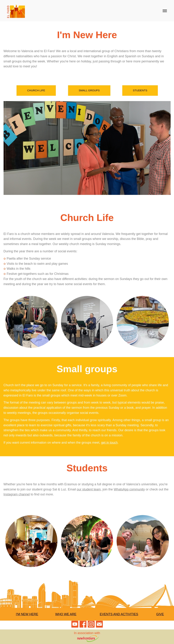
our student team (89, 489)
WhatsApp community (129, 489)
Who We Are (66, 614)
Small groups (89, 90)
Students (140, 90)
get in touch (109, 443)
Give (160, 614)
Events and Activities (119, 614)
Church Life (36, 90)
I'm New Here (27, 614)
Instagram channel (17, 494)
